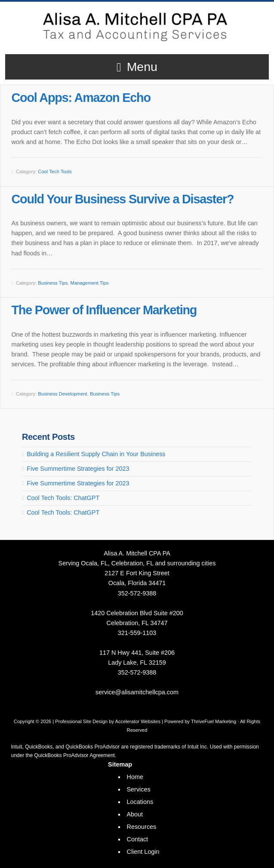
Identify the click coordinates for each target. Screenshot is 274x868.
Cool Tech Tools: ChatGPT (63, 498)
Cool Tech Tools (55, 172)
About (135, 814)
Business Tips (53, 283)
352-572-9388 (137, 593)
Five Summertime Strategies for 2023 (78, 469)
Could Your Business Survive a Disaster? (122, 199)
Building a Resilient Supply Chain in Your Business (96, 454)
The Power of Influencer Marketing (104, 310)
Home (135, 777)
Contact (138, 839)
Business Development (62, 394)
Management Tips (90, 283)
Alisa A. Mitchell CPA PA (137, 25)
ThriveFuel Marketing (214, 721)
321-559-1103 (137, 633)
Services (139, 789)
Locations (140, 802)
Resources (142, 827)
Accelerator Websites (138, 721)
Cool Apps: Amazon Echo (81, 98)
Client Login (143, 852)
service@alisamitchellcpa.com (137, 692)
